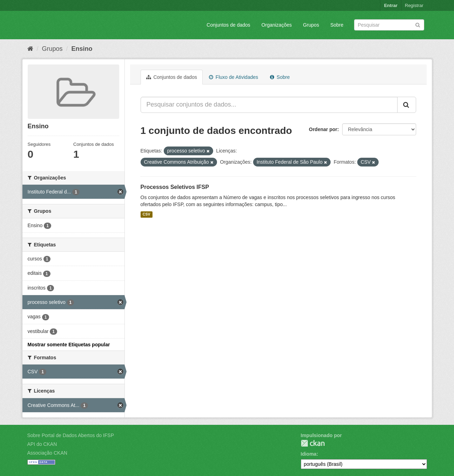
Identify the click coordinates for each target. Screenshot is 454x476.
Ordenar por (323, 129)
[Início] (30, 49)
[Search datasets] (389, 25)
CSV (147, 215)
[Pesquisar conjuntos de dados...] (269, 105)
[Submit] (418, 24)
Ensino (82, 49)
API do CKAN (42, 444)
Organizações (277, 25)
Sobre (337, 25)
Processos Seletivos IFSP (175, 187)
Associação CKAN (47, 453)
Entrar (391, 5)
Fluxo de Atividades (233, 77)
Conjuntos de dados (228, 25)
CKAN (313, 443)
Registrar (414, 5)
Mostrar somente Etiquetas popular (69, 345)
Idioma (309, 454)
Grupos (311, 25)
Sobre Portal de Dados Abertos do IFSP (71, 435)
